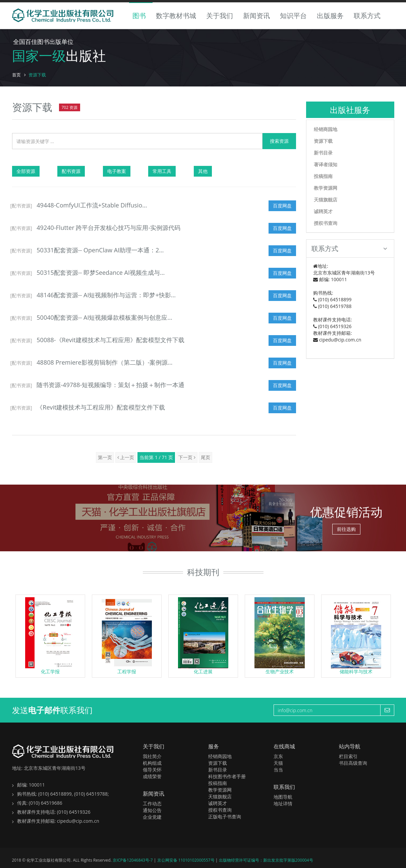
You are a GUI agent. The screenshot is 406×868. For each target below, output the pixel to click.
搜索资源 (279, 141)
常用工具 (162, 171)
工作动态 (152, 803)
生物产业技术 (280, 671)
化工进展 (203, 671)
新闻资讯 (256, 16)
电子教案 (117, 171)
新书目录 (323, 153)
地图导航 (283, 797)
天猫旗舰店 (326, 200)
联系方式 (367, 16)
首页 (16, 75)
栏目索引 (348, 756)
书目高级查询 (353, 763)
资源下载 (323, 141)
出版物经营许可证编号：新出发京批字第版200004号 (266, 860)
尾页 (206, 457)
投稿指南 (323, 176)
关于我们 (220, 16)
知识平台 (293, 16)
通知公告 (152, 810)
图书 (139, 16)
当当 (278, 770)
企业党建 (152, 817)
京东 (278, 756)
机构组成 (152, 763)
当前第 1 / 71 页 (156, 457)
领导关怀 (152, 770)
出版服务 (330, 16)
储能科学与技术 (356, 671)
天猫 (278, 763)
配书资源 (71, 171)
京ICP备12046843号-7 (133, 860)
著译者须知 (326, 164)
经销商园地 (326, 129)
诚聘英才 (323, 211)
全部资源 (26, 171)
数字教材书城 (176, 16)
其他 (203, 171)
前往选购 (346, 529)
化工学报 (50, 671)
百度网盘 (282, 206)
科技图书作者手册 (227, 776)
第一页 (105, 457)
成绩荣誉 (152, 776)
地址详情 (283, 803)
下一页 (187, 457)
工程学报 (127, 671)
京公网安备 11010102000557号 (186, 860)
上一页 (126, 457)
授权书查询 (326, 223)
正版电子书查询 (225, 817)
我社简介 (152, 756)
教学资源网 (326, 188)
